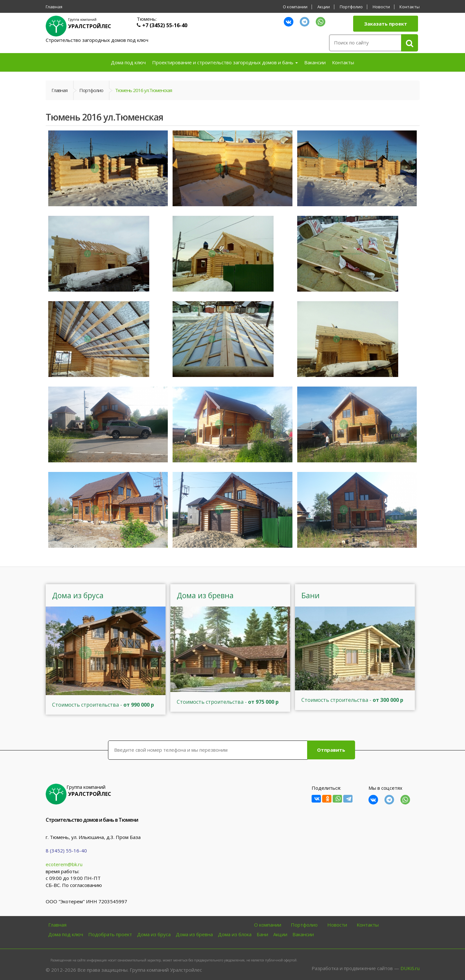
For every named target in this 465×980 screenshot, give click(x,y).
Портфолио (351, 7)
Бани (262, 934)
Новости (381, 7)
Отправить (331, 750)
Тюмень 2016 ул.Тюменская (143, 90)
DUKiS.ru (410, 968)
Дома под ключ (128, 62)
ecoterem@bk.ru (64, 864)
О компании (295, 7)
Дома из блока (235, 934)
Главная (54, 7)
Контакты (410, 7)
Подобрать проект (110, 934)
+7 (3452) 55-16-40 (165, 25)
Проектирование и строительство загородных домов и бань (225, 62)
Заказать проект (386, 24)
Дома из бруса (154, 934)
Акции (324, 7)
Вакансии (315, 62)
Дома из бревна (194, 934)
